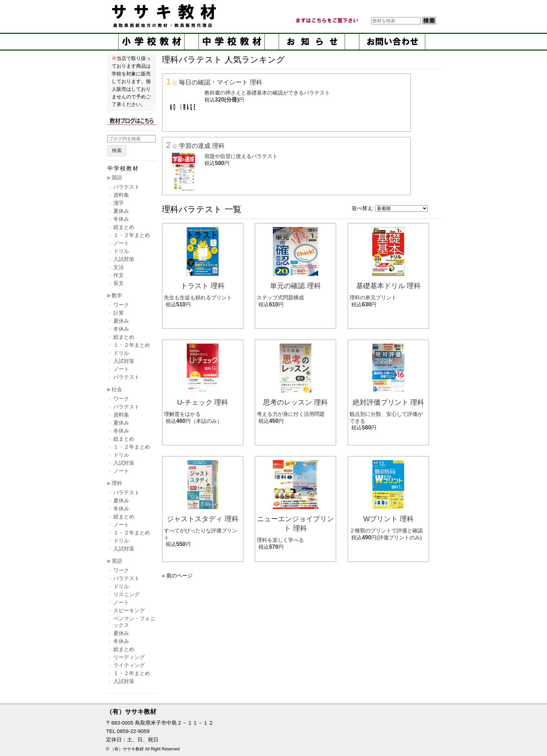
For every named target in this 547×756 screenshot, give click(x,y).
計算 (119, 313)
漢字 (119, 203)
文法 (119, 267)
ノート (121, 243)
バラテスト (126, 187)
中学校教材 (232, 42)
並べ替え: (363, 208)
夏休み (121, 211)
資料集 (121, 195)
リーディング (129, 657)
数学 (117, 295)
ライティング (129, 665)
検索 (117, 151)
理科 (117, 483)
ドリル (121, 251)
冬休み (121, 219)
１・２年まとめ (132, 235)
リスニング (126, 594)
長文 (119, 283)
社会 (117, 389)
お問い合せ (392, 42)
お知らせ (312, 42)
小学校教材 (151, 42)
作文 (119, 275)
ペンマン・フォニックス (134, 622)
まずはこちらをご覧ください (327, 21)
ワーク (121, 305)
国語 (117, 177)
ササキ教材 (165, 16)
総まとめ (124, 227)
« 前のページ (177, 575)
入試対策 (124, 259)
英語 (117, 561)
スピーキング (129, 610)
